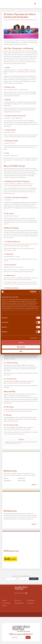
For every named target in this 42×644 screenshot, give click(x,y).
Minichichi (10, 254)
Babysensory (11, 276)
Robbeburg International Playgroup (18, 181)
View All (35, 485)
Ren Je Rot (10, 214)
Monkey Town (10, 87)
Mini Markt (10, 407)
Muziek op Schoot (12, 288)
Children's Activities (19, 20)
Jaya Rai (7, 20)
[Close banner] (40, 292)
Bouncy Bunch (11, 265)
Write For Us (18, 600)
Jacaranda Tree (11, 379)
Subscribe (34, 579)
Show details (34, 338)
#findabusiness (10, 511)
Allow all (21, 342)
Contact (4, 606)
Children (12, 20)
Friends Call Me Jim (13, 242)
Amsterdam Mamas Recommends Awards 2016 (20, 186)
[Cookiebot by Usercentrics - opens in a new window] (30, 292)
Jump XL (23, 116)
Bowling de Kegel (12, 141)
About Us (4, 600)
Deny (21, 351)
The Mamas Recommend (31, 20)
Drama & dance (7, 481)
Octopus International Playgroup (17, 198)
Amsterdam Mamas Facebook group (16, 434)
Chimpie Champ (11, 116)
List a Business (31, 600)
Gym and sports (21, 478)
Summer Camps (21, 481)
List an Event (30, 603)
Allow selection (21, 347)
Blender (9, 415)
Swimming (6, 478)
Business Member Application (26, 519)
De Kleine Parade (12, 425)
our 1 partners (10, 299)
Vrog (7, 153)
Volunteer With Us (19, 603)
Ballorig (8, 100)
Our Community (6, 603)
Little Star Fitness (12, 363)
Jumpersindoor (11, 130)
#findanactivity (10, 471)
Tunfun (8, 68)
